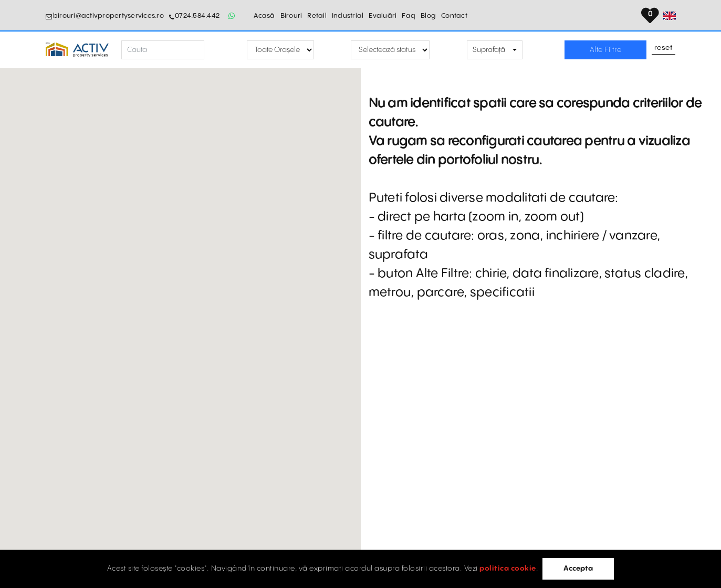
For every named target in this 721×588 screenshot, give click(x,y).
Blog (428, 16)
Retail (317, 16)
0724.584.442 (197, 16)
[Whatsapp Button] (232, 16)
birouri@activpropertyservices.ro (108, 16)
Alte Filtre (606, 50)
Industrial (348, 16)
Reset (664, 48)
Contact (454, 16)
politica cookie (508, 569)
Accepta (578, 569)
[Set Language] (670, 16)
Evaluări (383, 16)
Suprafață (489, 50)
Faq (409, 16)
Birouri (291, 16)
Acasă (264, 16)
